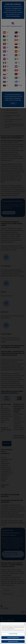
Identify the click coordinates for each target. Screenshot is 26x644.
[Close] (24, 624)
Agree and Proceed (13, 641)
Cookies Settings (13, 634)
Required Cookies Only (13, 638)
